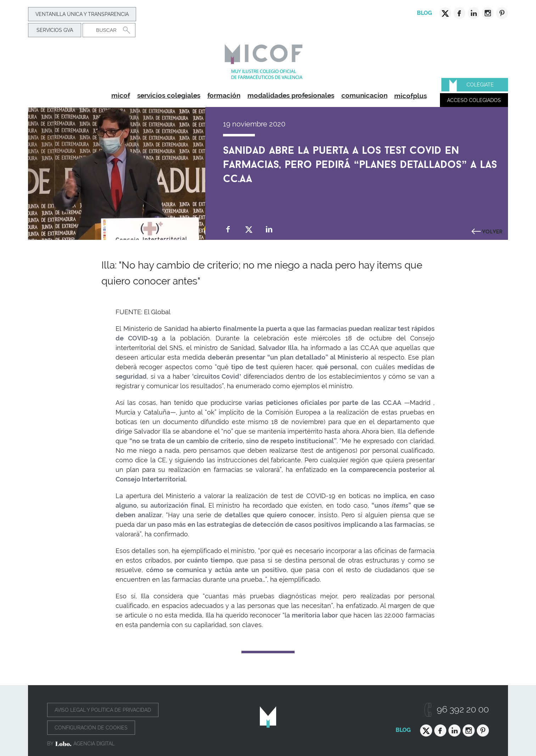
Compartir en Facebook (228, 229)
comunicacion (364, 95)
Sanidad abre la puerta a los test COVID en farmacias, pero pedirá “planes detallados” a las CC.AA (360, 163)
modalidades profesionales (291, 95)
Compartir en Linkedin (269, 229)
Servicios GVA (55, 30)
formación (224, 95)
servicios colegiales (169, 95)
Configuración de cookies (91, 728)
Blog (425, 13)
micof (121, 95)
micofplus (411, 96)
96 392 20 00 (463, 709)
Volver (492, 231)
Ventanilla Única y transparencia (82, 14)
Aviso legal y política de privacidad (103, 710)
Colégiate (480, 85)
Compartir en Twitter (249, 229)
